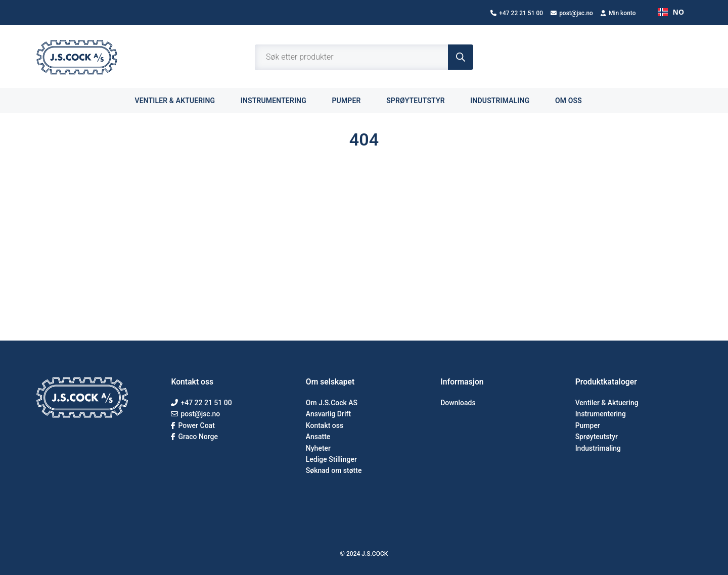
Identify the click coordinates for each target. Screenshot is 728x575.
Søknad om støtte (334, 470)
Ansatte (318, 437)
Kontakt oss (325, 425)
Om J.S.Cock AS (332, 403)
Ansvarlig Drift (328, 414)
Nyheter (318, 448)
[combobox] (671, 12)
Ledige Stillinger (331, 459)
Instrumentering (279, 100)
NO (671, 12)
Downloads (458, 403)
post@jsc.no (572, 13)
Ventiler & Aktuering (607, 403)
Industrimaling (506, 100)
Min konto (618, 13)
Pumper (352, 100)
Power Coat (193, 425)
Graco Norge (194, 437)
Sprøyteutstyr (421, 100)
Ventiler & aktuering (180, 100)
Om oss (574, 100)
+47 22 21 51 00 (517, 13)
